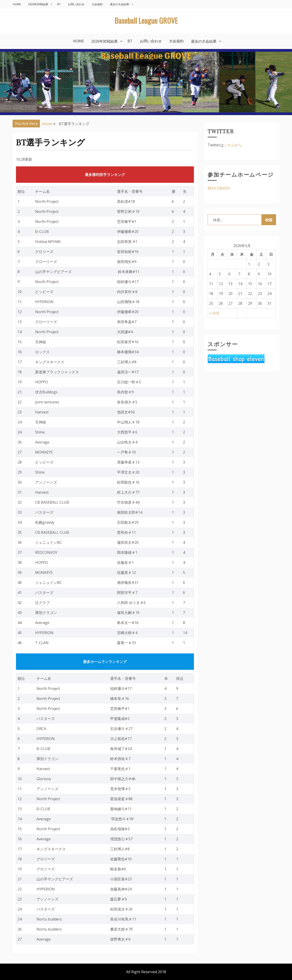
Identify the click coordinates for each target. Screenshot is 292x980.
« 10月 (214, 313)
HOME (17, 4)
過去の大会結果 (120, 4)
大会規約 (97, 4)
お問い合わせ (76, 4)
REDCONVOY (219, 188)
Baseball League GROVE (146, 20)
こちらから (233, 145)
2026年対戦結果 (38, 4)
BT (59, 4)
